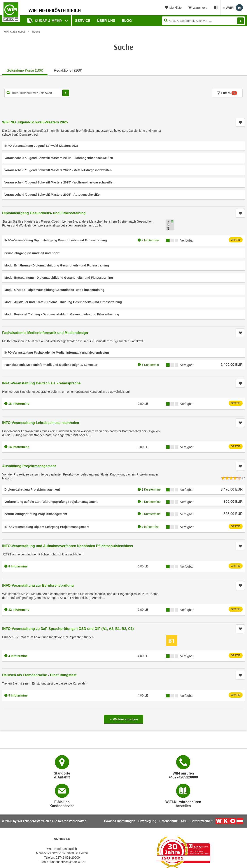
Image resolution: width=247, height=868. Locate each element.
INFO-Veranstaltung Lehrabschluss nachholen (41, 423)
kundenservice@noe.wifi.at (67, 862)
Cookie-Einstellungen (120, 821)
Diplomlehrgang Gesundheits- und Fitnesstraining (44, 213)
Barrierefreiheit (201, 821)
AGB (184, 821)
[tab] (25, 70)
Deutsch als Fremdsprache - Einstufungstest (39, 675)
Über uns (106, 21)
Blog (127, 21)
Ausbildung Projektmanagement (29, 466)
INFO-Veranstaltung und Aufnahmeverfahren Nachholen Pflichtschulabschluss (68, 546)
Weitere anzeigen (123, 718)
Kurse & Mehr (45, 20)
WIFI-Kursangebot (14, 32)
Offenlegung (147, 821)
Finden (240, 21)
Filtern (227, 93)
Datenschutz (169, 821)
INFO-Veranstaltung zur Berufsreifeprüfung (38, 585)
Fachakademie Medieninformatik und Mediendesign (45, 333)
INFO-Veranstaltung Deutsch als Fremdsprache (41, 383)
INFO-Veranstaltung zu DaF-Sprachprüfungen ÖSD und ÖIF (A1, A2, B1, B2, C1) (68, 629)
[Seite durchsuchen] (203, 21)
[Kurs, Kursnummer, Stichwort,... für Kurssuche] (37, 93)
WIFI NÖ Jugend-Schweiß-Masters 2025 (35, 122)
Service (83, 21)
